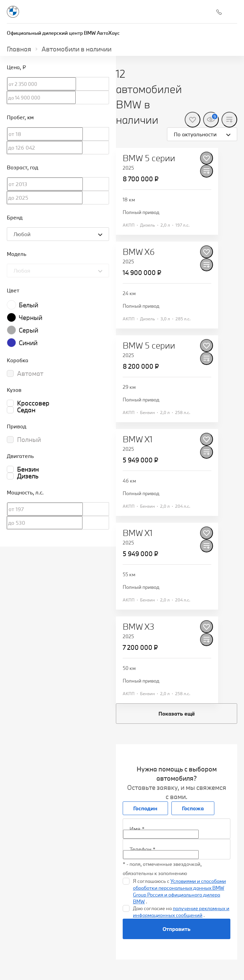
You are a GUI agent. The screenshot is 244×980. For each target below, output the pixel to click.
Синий (28, 343)
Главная (19, 49)
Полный (29, 440)
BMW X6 (139, 252)
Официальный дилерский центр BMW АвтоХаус (63, 33)
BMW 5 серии (149, 158)
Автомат (30, 373)
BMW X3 (139, 627)
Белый (28, 305)
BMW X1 (138, 439)
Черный (30, 318)
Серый (28, 330)
